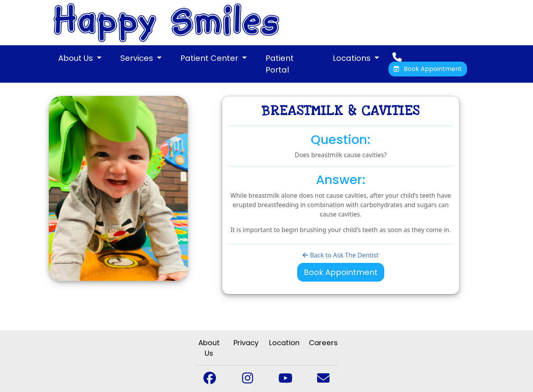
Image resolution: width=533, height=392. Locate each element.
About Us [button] (77, 58)
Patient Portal (280, 64)
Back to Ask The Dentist (340, 255)
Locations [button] (353, 58)
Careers (323, 343)
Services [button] (138, 58)
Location (284, 343)
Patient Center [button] (210, 58)
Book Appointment (428, 69)
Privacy (246, 343)
